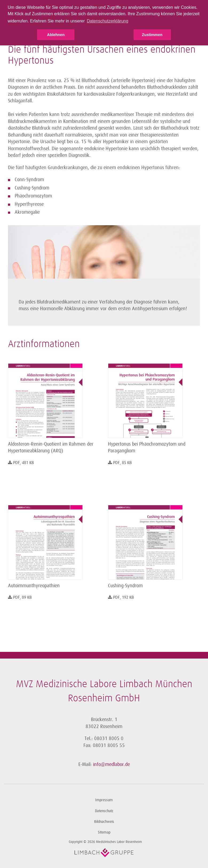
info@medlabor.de (111, 764)
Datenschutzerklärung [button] (107, 21)
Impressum (104, 800)
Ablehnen (56, 35)
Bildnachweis (104, 822)
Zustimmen (152, 35)
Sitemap (104, 832)
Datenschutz (104, 811)
